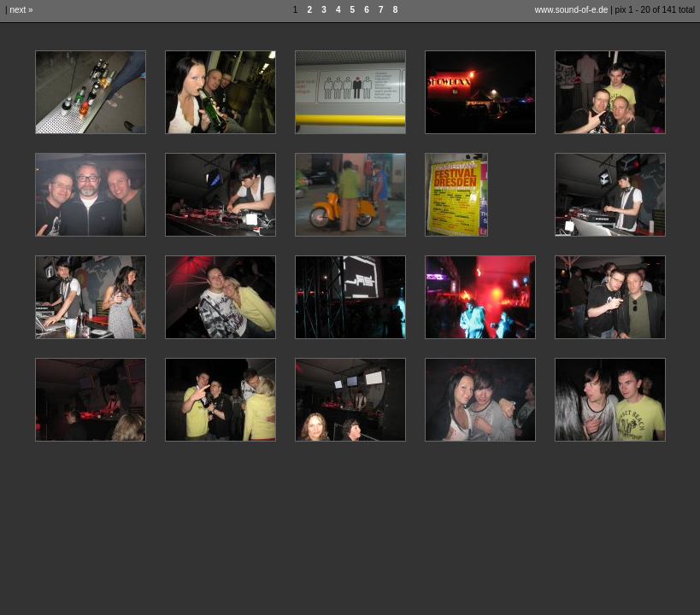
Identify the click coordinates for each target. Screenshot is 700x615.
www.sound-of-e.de (572, 10)
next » (21, 10)
